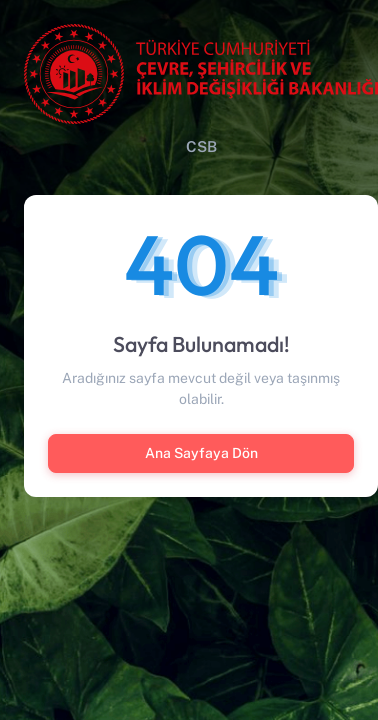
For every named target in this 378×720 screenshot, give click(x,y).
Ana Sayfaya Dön (201, 453)
